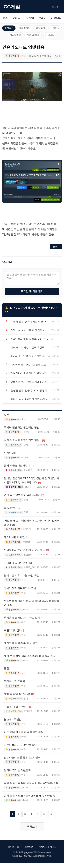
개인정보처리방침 (47, 847)
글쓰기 (56, 247)
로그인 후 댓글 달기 (32, 291)
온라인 (42, 18)
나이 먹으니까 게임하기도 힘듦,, (24, 440)
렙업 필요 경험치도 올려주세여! (24, 495)
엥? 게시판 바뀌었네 (18, 537)
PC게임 (29, 18)
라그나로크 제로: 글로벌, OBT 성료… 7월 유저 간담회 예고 (30, 339)
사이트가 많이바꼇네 (18, 563)
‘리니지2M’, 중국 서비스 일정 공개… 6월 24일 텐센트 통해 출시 (30, 373)
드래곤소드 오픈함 (15, 681)
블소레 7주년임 (13, 719)
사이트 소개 (14, 847)
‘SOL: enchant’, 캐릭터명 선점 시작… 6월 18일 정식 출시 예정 (30, 330)
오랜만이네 (10, 453)
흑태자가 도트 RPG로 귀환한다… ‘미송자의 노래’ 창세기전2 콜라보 (30, 356)
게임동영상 (15, 35)
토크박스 (9, 28)
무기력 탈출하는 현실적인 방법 (22, 427)
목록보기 (32, 827)
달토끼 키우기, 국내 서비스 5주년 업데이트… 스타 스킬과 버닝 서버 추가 (30, 382)
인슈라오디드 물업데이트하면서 (22, 757)
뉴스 (5, 18)
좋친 (6, 415)
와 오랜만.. (12, 508)
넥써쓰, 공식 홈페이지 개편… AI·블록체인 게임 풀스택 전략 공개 (30, 399)
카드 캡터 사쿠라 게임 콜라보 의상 (24, 732)
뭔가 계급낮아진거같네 (19, 465)
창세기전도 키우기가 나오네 (20, 588)
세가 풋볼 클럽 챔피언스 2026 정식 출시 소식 (30, 656)
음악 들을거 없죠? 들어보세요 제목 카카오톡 (29, 796)
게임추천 (40, 28)
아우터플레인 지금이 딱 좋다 (20, 745)
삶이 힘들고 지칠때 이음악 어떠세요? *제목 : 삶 (31, 783)
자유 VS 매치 (33, 35)
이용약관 (29, 847)
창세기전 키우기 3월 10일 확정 (22, 575)
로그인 (55, 7)
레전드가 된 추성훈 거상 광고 (21, 643)
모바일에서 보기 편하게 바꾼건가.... (26, 550)
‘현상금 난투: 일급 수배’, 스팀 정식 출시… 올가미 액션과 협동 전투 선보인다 (30, 390)
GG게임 (12, 7)
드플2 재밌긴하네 (14, 630)
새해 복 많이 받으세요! (19, 694)
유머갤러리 (25, 28)
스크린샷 (55, 28)
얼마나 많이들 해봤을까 (17, 770)
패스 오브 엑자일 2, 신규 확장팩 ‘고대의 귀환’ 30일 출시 (30, 347)
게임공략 (50, 35)
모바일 (16, 18)
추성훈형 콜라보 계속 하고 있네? (23, 618)
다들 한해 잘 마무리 (17, 707)
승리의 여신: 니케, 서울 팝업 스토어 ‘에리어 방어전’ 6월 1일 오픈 (30, 365)
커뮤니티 (56, 18)
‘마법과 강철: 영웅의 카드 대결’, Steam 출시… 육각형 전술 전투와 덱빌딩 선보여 (30, 322)
